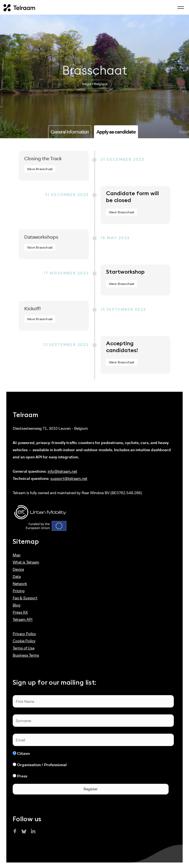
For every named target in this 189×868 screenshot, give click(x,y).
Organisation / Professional (42, 765)
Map (17, 555)
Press (22, 776)
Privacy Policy (24, 634)
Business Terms (26, 655)
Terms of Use (24, 648)
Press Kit (20, 612)
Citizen (23, 753)
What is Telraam (26, 562)
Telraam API (23, 619)
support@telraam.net (69, 478)
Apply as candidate (116, 132)
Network (20, 584)
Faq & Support (25, 598)
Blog (17, 605)
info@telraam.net (62, 471)
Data (17, 576)
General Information (70, 132)
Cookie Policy (24, 641)
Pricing (19, 591)
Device (18, 569)
